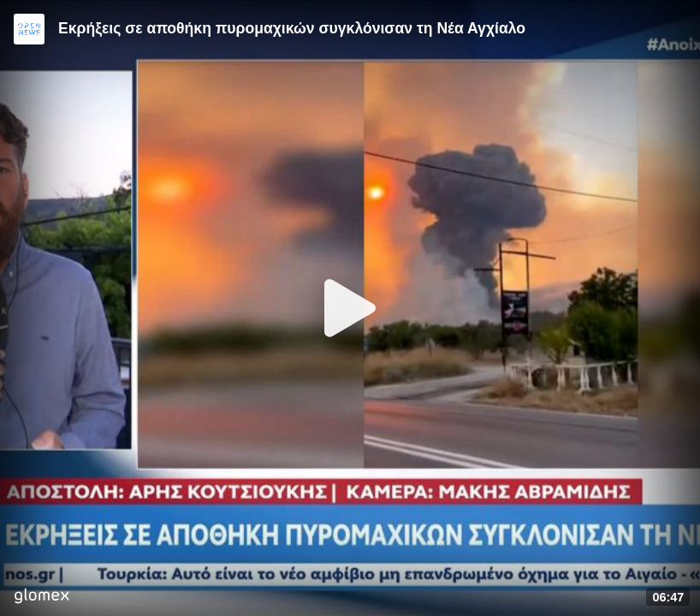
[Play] (350, 308)
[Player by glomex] (42, 598)
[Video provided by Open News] (29, 29)
